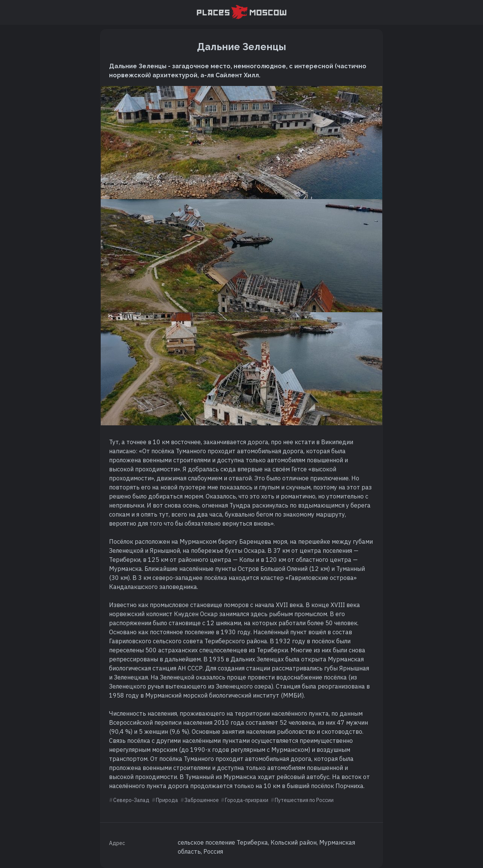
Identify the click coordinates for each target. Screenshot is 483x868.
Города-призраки (247, 800)
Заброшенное (202, 800)
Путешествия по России (304, 800)
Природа (167, 800)
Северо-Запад (131, 800)
